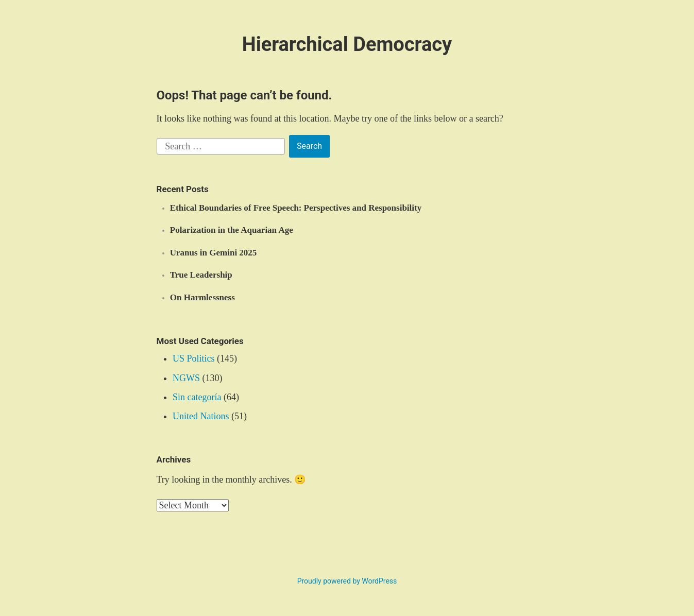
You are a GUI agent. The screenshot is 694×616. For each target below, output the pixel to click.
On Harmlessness (202, 297)
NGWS (186, 378)
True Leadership (201, 275)
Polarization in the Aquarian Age (232, 230)
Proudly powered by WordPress (347, 581)
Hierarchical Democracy (347, 44)
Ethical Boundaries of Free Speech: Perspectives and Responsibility (296, 208)
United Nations (201, 416)
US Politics (194, 358)
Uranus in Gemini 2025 (214, 253)
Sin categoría (197, 397)
